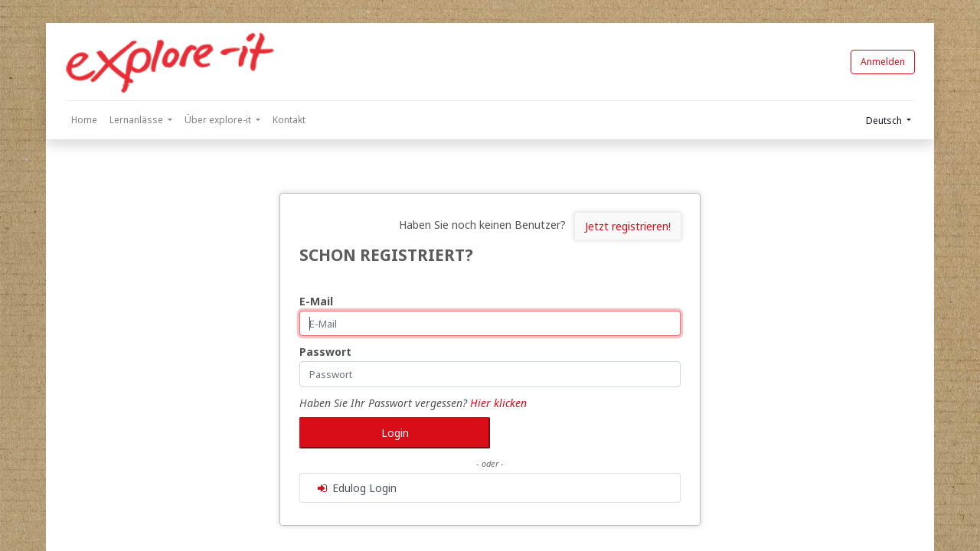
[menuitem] (84, 120)
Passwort (325, 352)
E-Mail (316, 301)
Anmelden (883, 62)
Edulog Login (356, 488)
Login (395, 433)
